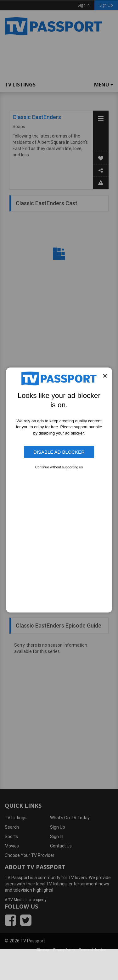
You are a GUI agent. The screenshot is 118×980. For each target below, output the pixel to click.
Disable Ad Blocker (59, 452)
